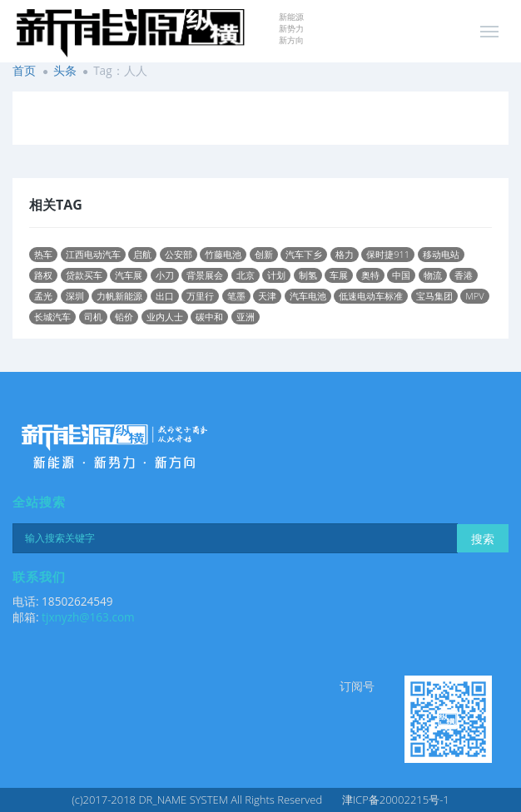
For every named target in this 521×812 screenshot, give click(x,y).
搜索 (483, 539)
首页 (24, 70)
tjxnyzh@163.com (88, 617)
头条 (65, 70)
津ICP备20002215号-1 (396, 800)
